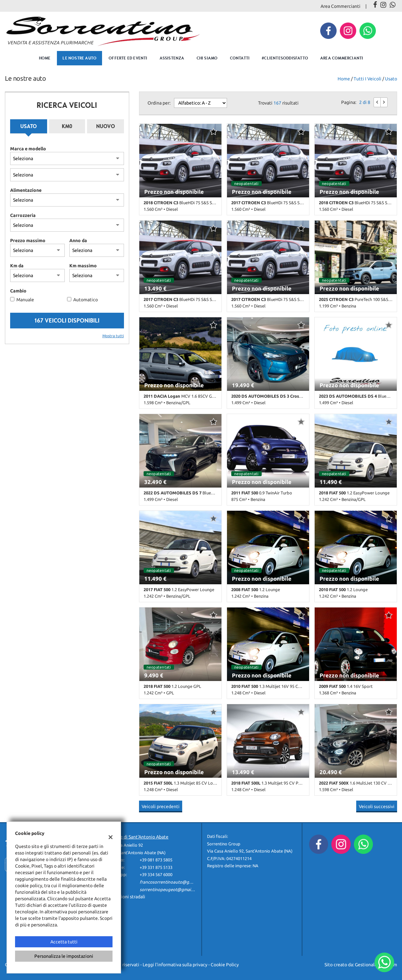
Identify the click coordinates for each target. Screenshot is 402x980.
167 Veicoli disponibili (67, 320)
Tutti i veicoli (367, 79)
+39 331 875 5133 (156, 867)
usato (391, 79)
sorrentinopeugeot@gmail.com (170, 890)
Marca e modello (28, 149)
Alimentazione (26, 190)
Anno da (78, 241)
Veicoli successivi (377, 806)
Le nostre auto (79, 58)
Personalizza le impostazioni (64, 956)
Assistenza (172, 58)
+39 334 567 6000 (156, 875)
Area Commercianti (341, 6)
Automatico (86, 300)
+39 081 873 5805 (156, 860)
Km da (17, 266)
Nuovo (105, 126)
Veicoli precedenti (161, 806)
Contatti (240, 58)
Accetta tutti (64, 942)
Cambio (18, 291)
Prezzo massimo (28, 241)
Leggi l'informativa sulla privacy (175, 965)
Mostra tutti (113, 336)
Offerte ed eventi (128, 58)
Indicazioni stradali (126, 897)
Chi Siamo (207, 58)
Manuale (25, 300)
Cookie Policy (225, 965)
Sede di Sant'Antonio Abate (140, 837)
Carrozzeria (23, 215)
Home (45, 58)
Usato (28, 126)
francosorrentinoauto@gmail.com (173, 882)
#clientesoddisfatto (285, 58)
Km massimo (83, 266)
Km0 (67, 126)
